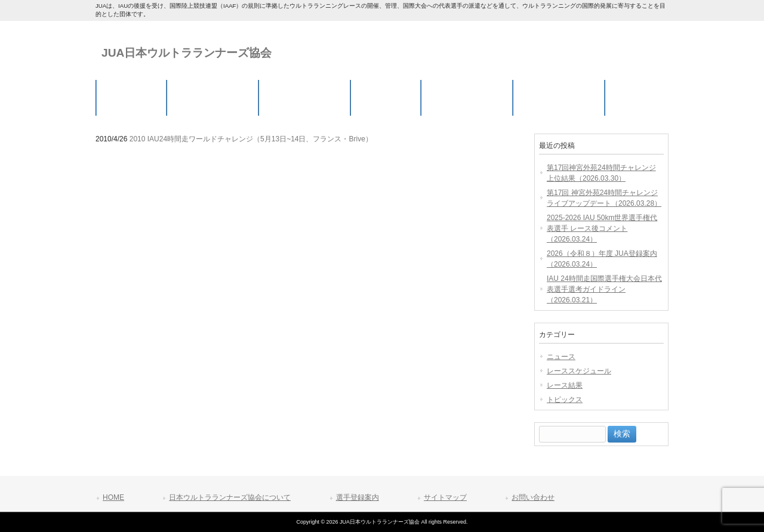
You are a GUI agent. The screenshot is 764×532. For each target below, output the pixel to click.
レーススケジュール (579, 371)
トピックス (565, 400)
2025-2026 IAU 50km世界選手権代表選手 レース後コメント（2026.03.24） (602, 228)
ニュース (561, 357)
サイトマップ (445, 497)
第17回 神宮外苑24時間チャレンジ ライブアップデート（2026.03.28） (604, 198)
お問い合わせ (533, 497)
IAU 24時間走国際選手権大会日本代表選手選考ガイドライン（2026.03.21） (604, 289)
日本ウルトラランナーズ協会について (230, 497)
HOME (113, 497)
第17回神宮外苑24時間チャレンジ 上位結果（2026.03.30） (601, 173)
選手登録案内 (358, 497)
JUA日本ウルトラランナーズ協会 (187, 53)
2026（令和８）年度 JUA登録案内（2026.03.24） (602, 259)
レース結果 (565, 385)
